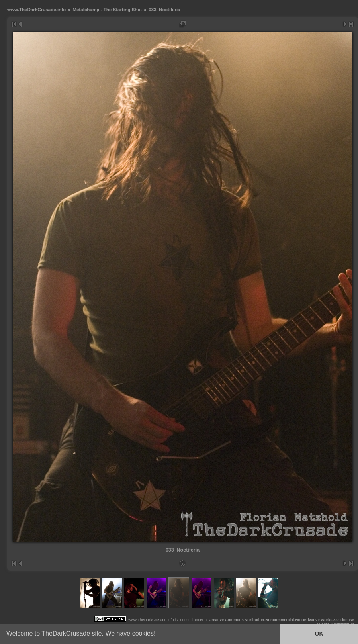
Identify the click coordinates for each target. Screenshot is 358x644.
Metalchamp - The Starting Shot (107, 9)
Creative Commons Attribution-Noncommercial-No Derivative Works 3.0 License (281, 620)
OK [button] (319, 634)
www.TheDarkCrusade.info (36, 9)
